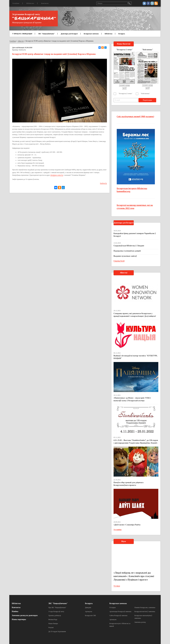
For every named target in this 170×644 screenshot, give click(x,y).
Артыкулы (89, 612)
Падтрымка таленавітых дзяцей (127, 251)
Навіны (15, 611)
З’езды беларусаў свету (56, 612)
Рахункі (51, 627)
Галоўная (16, 3)
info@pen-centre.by (57, 175)
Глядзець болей (119, 261)
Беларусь (122, 34)
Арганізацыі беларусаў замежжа (120, 612)
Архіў (124, 88)
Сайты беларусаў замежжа (118, 615)
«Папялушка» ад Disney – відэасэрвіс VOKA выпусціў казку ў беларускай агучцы (132, 399)
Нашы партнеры (19, 619)
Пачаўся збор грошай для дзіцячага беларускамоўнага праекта (128, 484)
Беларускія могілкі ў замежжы (145, 612)
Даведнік (88, 608)
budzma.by (22, 50)
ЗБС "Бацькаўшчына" (46, 34)
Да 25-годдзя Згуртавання (57, 631)
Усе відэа (117, 586)
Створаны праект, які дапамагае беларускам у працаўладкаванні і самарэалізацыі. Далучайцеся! (135, 315)
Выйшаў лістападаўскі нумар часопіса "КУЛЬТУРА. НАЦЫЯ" (136, 357)
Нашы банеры (53, 623)
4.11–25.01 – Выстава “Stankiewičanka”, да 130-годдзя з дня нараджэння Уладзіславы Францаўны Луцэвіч (136, 442)
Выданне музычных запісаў (125, 256)
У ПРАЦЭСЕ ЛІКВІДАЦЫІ (22, 34)
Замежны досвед (140, 622)
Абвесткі (21, 41)
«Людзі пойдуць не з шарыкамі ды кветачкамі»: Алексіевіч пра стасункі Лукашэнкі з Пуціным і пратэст (134, 576)
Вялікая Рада (53, 619)
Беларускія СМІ (90, 615)
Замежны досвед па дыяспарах (25, 615)
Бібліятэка (30, 3)
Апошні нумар (124, 85)
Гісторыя (112, 608)
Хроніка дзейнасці (55, 615)
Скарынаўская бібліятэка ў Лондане (129, 246)
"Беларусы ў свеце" (126, 94)
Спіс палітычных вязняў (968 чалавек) (135, 116)
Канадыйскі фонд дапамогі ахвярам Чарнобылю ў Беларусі (135, 235)
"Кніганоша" (145, 94)
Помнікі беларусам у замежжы (145, 608)
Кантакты (45, 3)
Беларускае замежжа (91, 34)
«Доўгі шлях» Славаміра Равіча (127, 525)
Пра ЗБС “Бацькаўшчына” (57, 608)
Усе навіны (118, 530)
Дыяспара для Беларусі (69, 34)
